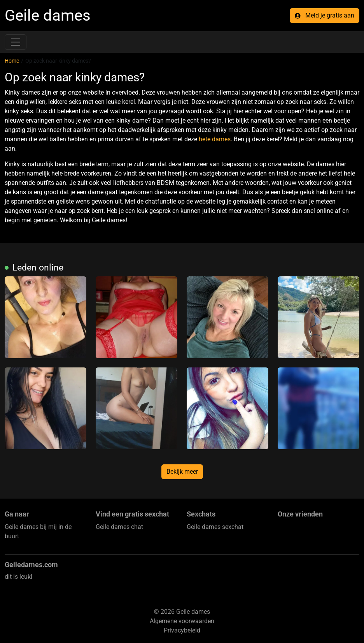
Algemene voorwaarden (182, 621)
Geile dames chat (119, 527)
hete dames (215, 139)
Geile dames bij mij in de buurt (38, 531)
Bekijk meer (182, 472)
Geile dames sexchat (215, 527)
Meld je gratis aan (325, 15)
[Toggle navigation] (16, 42)
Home (12, 61)
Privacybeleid (182, 630)
